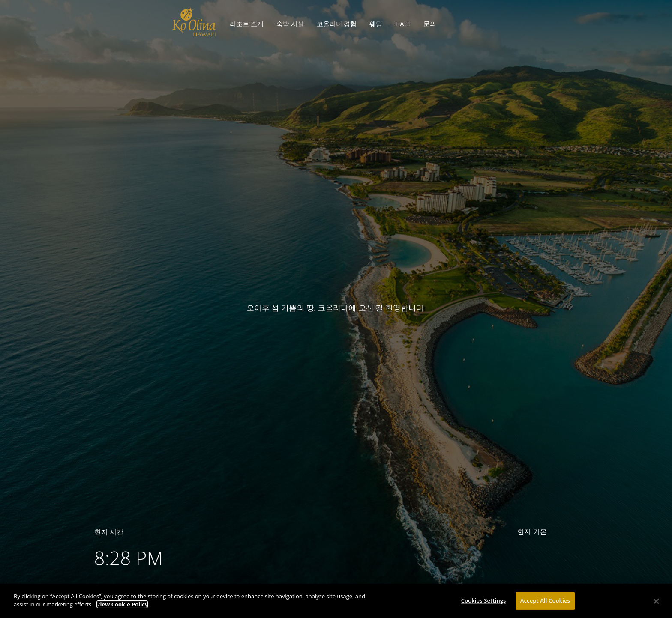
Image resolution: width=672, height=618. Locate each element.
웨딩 (376, 24)
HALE (403, 24)
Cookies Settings (484, 603)
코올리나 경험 (337, 24)
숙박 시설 (290, 24)
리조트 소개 (247, 24)
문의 (430, 24)
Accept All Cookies (545, 603)
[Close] (657, 604)
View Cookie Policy (122, 607)
